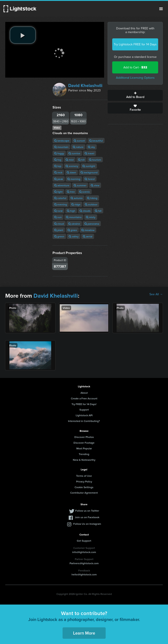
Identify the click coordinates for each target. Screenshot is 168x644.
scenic (85, 192)
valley (74, 236)
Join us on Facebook (87, 517)
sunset (79, 141)
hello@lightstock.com (84, 574)
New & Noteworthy (84, 460)
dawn (71, 172)
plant (59, 230)
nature (78, 147)
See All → (156, 294)
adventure (62, 185)
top (58, 166)
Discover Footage (84, 443)
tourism (95, 160)
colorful (60, 198)
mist (70, 160)
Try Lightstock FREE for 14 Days (135, 44)
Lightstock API (84, 415)
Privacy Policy (84, 481)
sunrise (74, 153)
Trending (84, 454)
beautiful (96, 141)
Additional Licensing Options (135, 78)
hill (81, 160)
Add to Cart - (135, 67)
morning (74, 179)
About (84, 393)
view (95, 185)
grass (72, 230)
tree (71, 192)
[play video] (23, 35)
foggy (59, 153)
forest (90, 179)
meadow (88, 230)
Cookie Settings (84, 487)
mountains (74, 217)
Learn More (84, 633)
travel (89, 153)
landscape (62, 141)
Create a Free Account (84, 398)
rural (58, 211)
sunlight (89, 166)
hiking (92, 198)
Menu (161, 9)
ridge (76, 204)
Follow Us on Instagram (87, 524)
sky (91, 147)
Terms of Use (84, 476)
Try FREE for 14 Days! (84, 404)
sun (58, 217)
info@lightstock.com (84, 552)
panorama (92, 224)
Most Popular (84, 448)
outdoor (91, 204)
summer (80, 185)
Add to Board (135, 95)
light (58, 192)
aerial (88, 236)
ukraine (74, 224)
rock (58, 172)
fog (58, 160)
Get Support (84, 541)
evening (61, 204)
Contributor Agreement (84, 493)
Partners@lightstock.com (84, 563)
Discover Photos (84, 437)
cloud (59, 224)
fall (98, 211)
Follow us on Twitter (87, 511)
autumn (77, 198)
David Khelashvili (85, 85)
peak (59, 179)
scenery (72, 166)
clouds (85, 211)
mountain (61, 147)
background (89, 172)
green (59, 236)
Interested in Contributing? (84, 421)
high (71, 211)
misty (91, 217)
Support (84, 410)
